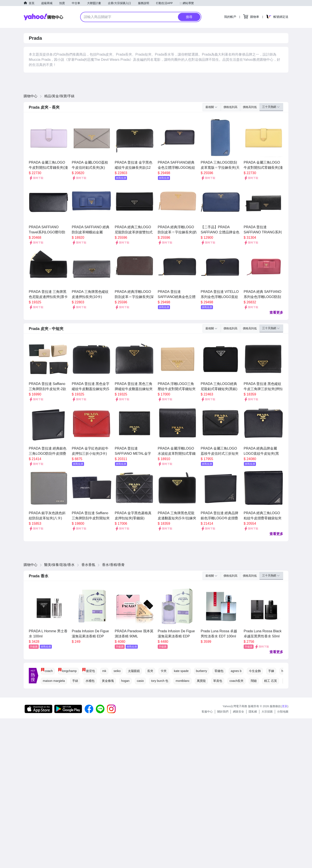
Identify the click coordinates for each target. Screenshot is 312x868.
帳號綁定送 (281, 17)
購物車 (255, 17)
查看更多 (276, 312)
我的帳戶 (230, 17)
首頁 (32, 3)
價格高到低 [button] (250, 107)
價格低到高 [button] (230, 107)
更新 (285, 706)
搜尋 (189, 17)
